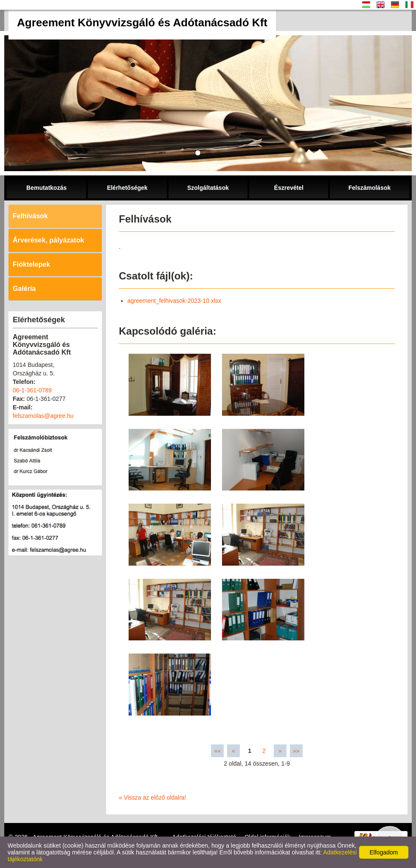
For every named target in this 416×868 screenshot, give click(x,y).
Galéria (24, 289)
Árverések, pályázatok (48, 240)
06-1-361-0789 (32, 390)
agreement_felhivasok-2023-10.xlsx (174, 301)
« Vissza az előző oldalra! (153, 798)
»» (296, 751)
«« (218, 751)
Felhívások (30, 216)
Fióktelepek (31, 264)
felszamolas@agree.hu (43, 416)
